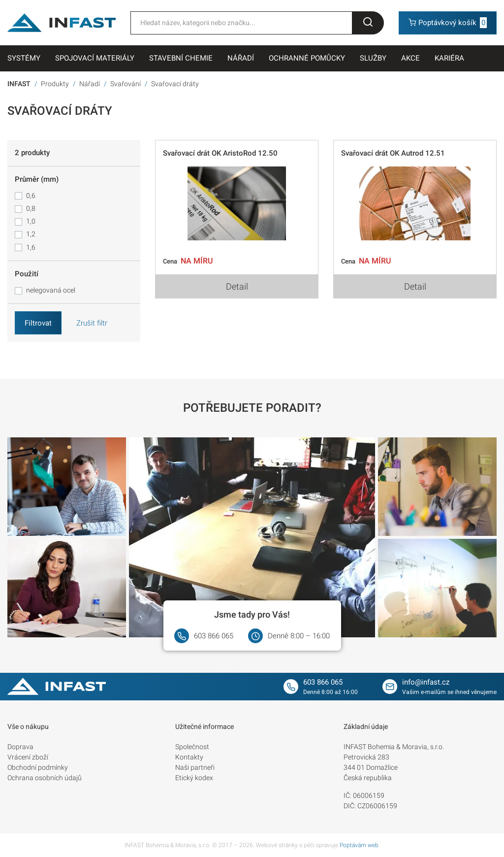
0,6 (31, 196)
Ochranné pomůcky (307, 58)
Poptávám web (359, 845)
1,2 (31, 234)
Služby (373, 58)
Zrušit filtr (92, 323)
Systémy (24, 58)
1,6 (31, 247)
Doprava (20, 747)
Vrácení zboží (28, 757)
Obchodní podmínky (38, 767)
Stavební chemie (181, 58)
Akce (410, 58)
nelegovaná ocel (51, 290)
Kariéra (449, 58)
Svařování (126, 84)
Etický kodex (194, 778)
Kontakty (189, 757)
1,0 (31, 221)
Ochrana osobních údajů (45, 778)
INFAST (19, 84)
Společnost (192, 747)
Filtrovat (38, 323)
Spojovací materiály (95, 58)
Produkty (55, 84)
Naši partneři (195, 767)
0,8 (31, 208)
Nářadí (241, 58)
